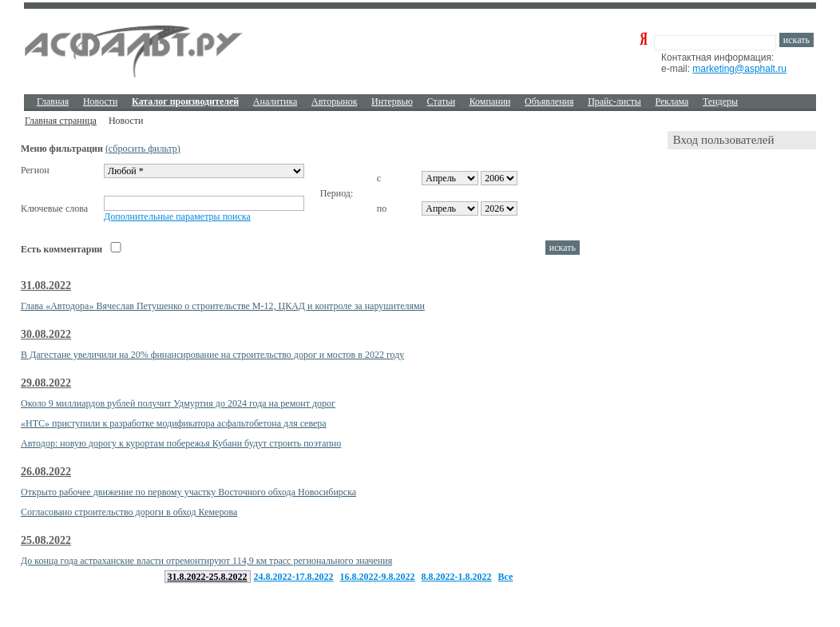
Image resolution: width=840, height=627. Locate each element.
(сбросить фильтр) (143, 149)
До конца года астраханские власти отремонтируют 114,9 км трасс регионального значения (206, 561)
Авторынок (334, 101)
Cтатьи (442, 101)
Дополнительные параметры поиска (177, 216)
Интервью (392, 101)
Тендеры (720, 101)
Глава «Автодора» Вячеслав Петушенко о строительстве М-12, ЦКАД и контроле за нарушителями (223, 306)
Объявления (549, 101)
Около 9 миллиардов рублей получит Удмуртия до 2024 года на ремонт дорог (178, 403)
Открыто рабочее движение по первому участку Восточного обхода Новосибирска (188, 492)
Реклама (672, 101)
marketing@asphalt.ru (739, 69)
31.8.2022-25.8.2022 (208, 577)
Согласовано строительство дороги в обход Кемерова (129, 512)
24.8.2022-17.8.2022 (294, 577)
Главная (53, 101)
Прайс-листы (614, 101)
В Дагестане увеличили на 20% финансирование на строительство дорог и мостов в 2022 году (212, 355)
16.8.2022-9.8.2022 (378, 577)
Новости (101, 101)
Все (506, 577)
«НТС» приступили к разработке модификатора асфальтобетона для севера (174, 423)
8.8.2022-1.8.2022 (457, 577)
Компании (490, 101)
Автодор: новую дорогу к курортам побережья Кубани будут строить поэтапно (181, 443)
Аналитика (275, 101)
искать (796, 40)
